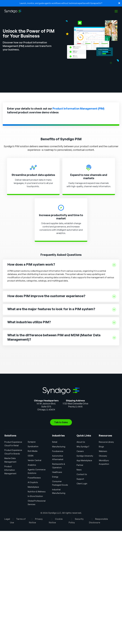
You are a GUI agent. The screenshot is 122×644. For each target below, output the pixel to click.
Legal (7, 519)
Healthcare (57, 472)
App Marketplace (84, 460)
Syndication (33, 446)
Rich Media (33, 451)
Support (80, 479)
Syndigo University (85, 456)
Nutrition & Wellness (37, 492)
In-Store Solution (35, 496)
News (79, 470)
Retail (55, 442)
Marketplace (33, 487)
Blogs (101, 447)
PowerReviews (34, 478)
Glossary (103, 456)
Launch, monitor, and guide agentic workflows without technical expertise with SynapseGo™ (61, 3)
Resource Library (106, 442)
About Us (81, 442)
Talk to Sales (61, 422)
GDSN (30, 456)
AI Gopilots (33, 482)
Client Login (82, 484)
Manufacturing (59, 447)
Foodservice (58, 451)
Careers (80, 451)
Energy (55, 477)
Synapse (32, 442)
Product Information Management (10, 470)
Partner (80, 465)
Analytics (32, 465)
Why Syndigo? (83, 447)
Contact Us (82, 474)
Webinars (103, 451)
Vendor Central (34, 460)
